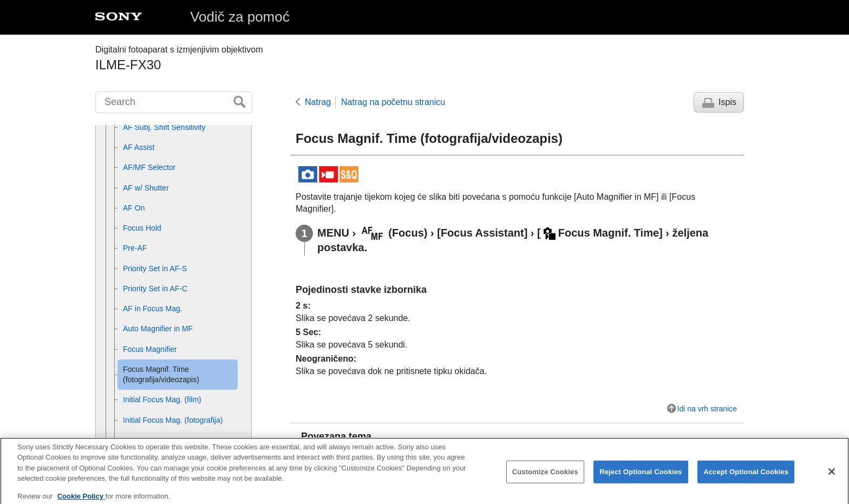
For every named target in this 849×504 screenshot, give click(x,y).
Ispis (727, 102)
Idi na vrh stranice (707, 409)
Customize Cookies (545, 479)
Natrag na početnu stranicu (393, 102)
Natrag (318, 102)
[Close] (832, 479)
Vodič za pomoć (240, 17)
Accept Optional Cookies (746, 479)
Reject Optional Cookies (641, 479)
